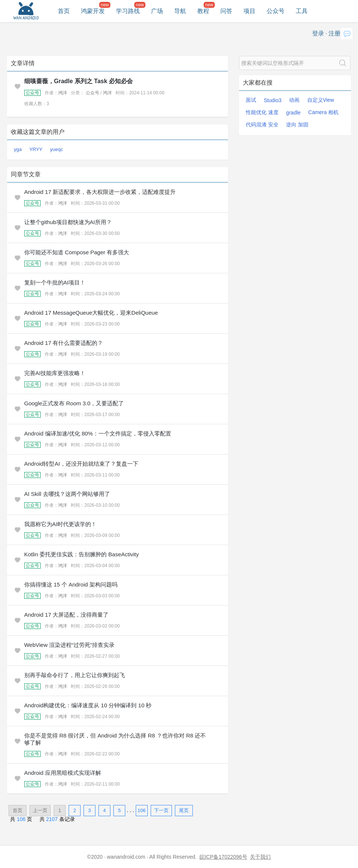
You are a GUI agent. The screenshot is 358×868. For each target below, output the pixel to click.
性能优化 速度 (262, 112)
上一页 (40, 810)
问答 (226, 11)
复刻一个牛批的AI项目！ (55, 282)
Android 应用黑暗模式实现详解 (63, 773)
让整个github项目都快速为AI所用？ (68, 222)
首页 (64, 11)
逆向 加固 (297, 125)
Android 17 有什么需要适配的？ (64, 343)
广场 (157, 11)
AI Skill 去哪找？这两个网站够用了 (67, 494)
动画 (294, 100)
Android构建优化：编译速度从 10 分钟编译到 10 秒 (88, 705)
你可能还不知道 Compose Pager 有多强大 (77, 252)
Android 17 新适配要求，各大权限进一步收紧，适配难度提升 (100, 192)
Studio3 (272, 100)
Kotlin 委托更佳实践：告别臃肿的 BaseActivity (82, 554)
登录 (318, 33)
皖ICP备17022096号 (223, 857)
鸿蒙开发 (93, 11)
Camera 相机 (324, 112)
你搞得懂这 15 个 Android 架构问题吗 (71, 584)
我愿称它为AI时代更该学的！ (60, 524)
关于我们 (260, 857)
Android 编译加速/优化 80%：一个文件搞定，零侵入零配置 (98, 433)
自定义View (321, 100)
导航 (180, 11)
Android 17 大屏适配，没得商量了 (67, 615)
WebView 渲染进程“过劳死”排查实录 (69, 645)
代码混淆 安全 (262, 125)
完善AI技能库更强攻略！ (55, 373)
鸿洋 (63, 93)
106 (142, 810)
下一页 (161, 810)
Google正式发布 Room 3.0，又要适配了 (74, 403)
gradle (293, 113)
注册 (335, 33)
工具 (302, 11)
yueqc (56, 149)
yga (18, 149)
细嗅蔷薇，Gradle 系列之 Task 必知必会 (78, 81)
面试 (251, 100)
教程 (203, 11)
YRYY (36, 149)
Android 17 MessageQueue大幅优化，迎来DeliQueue (91, 313)
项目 (249, 11)
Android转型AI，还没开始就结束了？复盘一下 (81, 464)
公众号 (276, 11)
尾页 (184, 810)
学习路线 (128, 11)
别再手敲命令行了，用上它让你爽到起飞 (75, 675)
